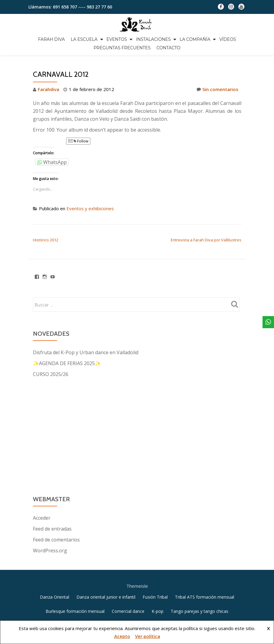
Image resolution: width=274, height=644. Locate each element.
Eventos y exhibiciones (90, 234)
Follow (78, 167)
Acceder (42, 543)
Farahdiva (48, 115)
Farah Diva (52, 39)
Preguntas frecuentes (122, 48)
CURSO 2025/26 (51, 400)
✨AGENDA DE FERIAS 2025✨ (67, 389)
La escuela (84, 39)
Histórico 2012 (46, 265)
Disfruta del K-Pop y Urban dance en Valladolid (86, 378)
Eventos (117, 39)
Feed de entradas (52, 554)
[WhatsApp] (268, 322)
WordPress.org (50, 576)
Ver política (148, 636)
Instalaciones (153, 39)
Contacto (168, 48)
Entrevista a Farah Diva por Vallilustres (206, 265)
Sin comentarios (218, 115)
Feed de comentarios (56, 565)
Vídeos (228, 39)
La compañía (195, 39)
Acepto (122, 636)
